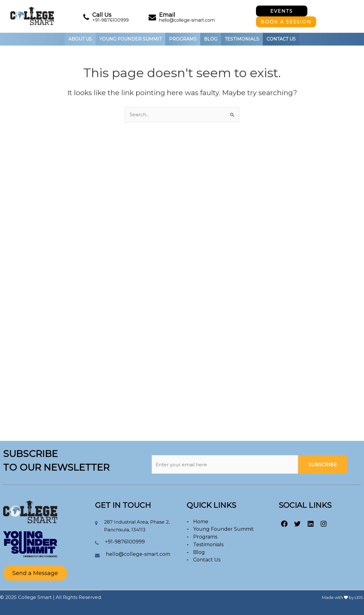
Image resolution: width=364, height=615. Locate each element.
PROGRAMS (183, 39)
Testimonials (242, 39)
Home (201, 522)
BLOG (211, 39)
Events (282, 11)
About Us (80, 39)
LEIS (359, 597)
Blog (199, 552)
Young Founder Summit (223, 529)
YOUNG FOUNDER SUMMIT (130, 39)
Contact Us (281, 39)
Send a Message (35, 573)
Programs (205, 537)
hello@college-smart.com (187, 20)
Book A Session (286, 22)
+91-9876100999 (110, 20)
